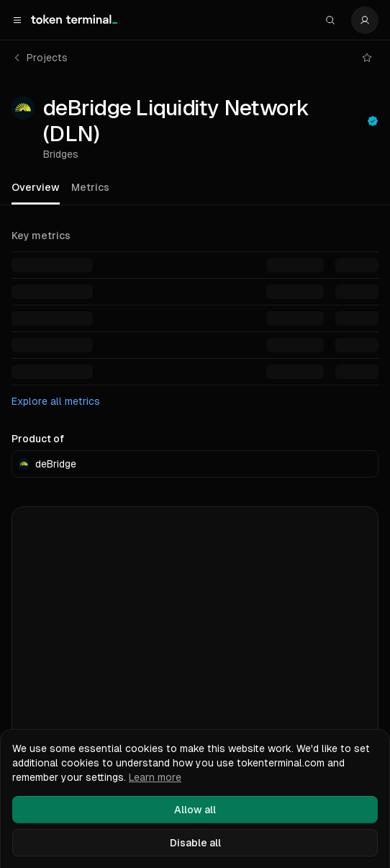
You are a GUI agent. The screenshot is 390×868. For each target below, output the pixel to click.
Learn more (155, 777)
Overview (36, 187)
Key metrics (41, 236)
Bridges (61, 154)
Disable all (195, 843)
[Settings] (365, 20)
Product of (38, 439)
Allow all (195, 810)
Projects (40, 58)
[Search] (330, 20)
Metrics (90, 187)
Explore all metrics (56, 401)
